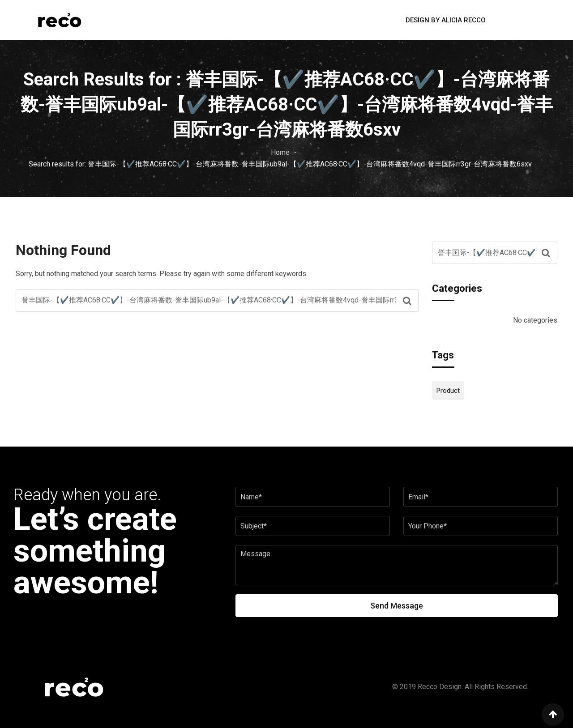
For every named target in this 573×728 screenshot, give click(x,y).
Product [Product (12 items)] (448, 391)
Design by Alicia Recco (446, 20)
